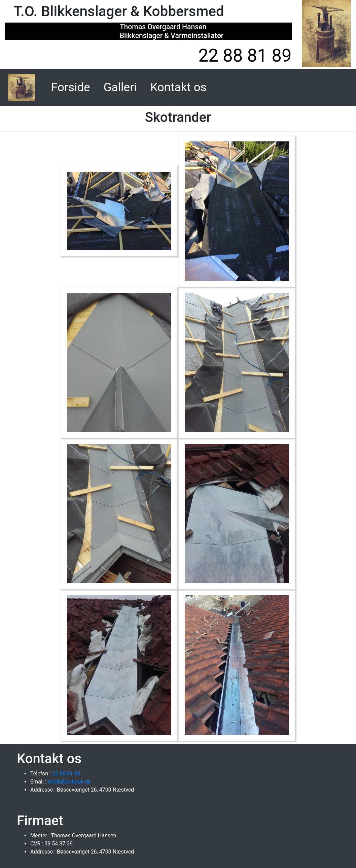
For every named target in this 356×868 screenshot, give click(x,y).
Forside (72, 87)
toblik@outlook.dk (68, 782)
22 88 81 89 (245, 56)
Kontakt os (179, 87)
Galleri (120, 87)
